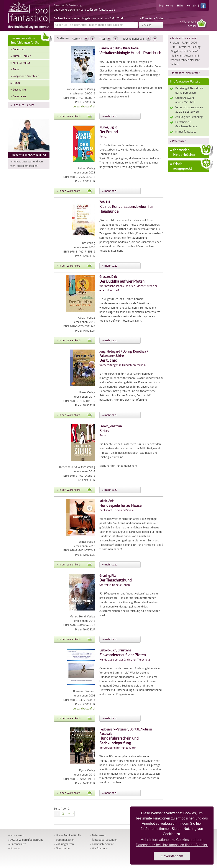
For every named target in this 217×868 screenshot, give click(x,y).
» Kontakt (14, 848)
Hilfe (180, 6)
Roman (109, 132)
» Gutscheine (18, 96)
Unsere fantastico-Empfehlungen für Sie (30, 40)
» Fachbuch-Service (22, 105)
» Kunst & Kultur (20, 63)
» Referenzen (178, 141)
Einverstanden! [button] (172, 856)
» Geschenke (18, 90)
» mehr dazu (110, 116)
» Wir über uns (99, 848)
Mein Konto (166, 6)
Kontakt (192, 6)
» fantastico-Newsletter (185, 73)
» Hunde (16, 83)
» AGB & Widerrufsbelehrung (26, 840)
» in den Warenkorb (74, 116)
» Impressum (16, 835)
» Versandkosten (64, 840)
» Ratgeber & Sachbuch (25, 76)
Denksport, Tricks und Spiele (120, 506)
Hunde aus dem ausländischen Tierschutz (125, 655)
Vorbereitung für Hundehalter (126, 739)
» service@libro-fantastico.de (97, 10)
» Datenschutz (17, 844)
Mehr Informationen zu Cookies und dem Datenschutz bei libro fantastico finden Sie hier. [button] (172, 842)
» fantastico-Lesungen (184, 38)
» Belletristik (18, 49)
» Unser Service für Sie (67, 835)
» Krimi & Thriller (21, 56)
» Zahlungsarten (64, 844)
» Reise (15, 69)
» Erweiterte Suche (152, 18)
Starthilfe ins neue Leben (116, 580)
